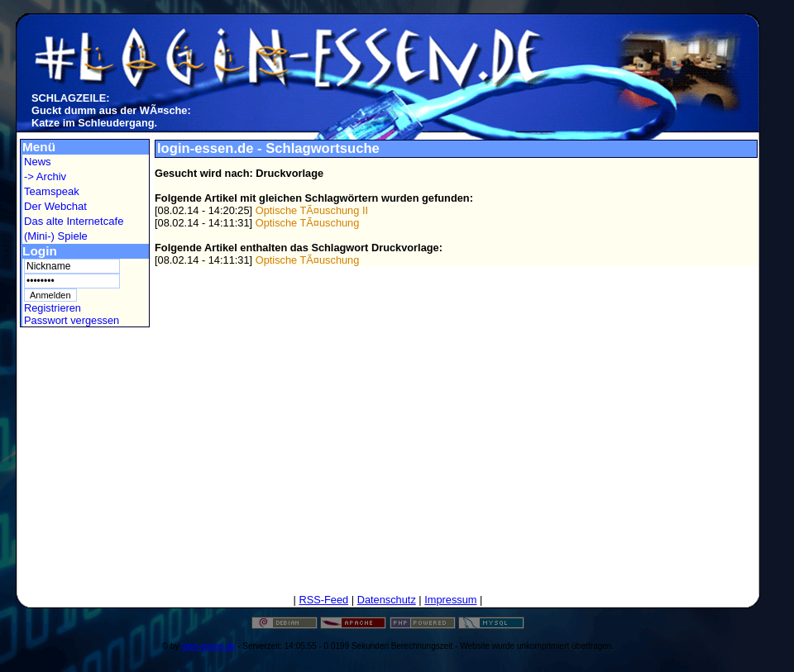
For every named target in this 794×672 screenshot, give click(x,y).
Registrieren (53, 308)
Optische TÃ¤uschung (308, 223)
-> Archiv (45, 176)
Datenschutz (387, 600)
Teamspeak (52, 191)
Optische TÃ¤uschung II (312, 210)
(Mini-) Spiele (56, 236)
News (38, 162)
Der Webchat (55, 206)
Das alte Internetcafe (74, 221)
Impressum (450, 600)
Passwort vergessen (72, 320)
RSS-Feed (323, 600)
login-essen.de (208, 646)
